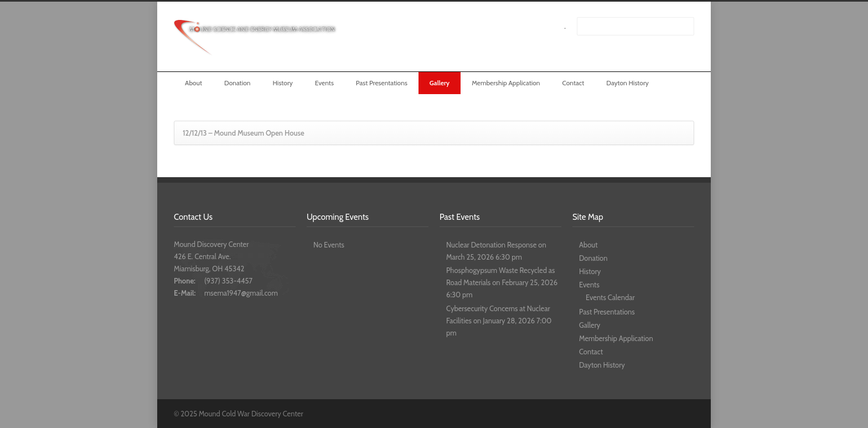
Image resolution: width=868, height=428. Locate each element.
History (282, 83)
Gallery (440, 83)
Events (324, 83)
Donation (237, 83)
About (193, 83)
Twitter (639, 413)
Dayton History (627, 83)
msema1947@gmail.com (241, 293)
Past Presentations (382, 83)
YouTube (683, 413)
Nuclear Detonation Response (491, 245)
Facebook (661, 413)
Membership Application (506, 83)
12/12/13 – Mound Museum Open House (244, 133)
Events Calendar (610, 297)
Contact (573, 83)
